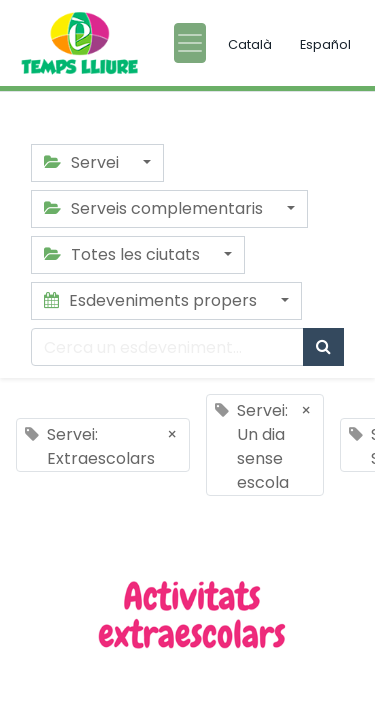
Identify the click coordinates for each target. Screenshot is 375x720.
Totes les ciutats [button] (124, 254)
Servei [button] (83, 162)
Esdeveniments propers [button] (152, 300)
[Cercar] (323, 347)
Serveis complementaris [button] (155, 208)
